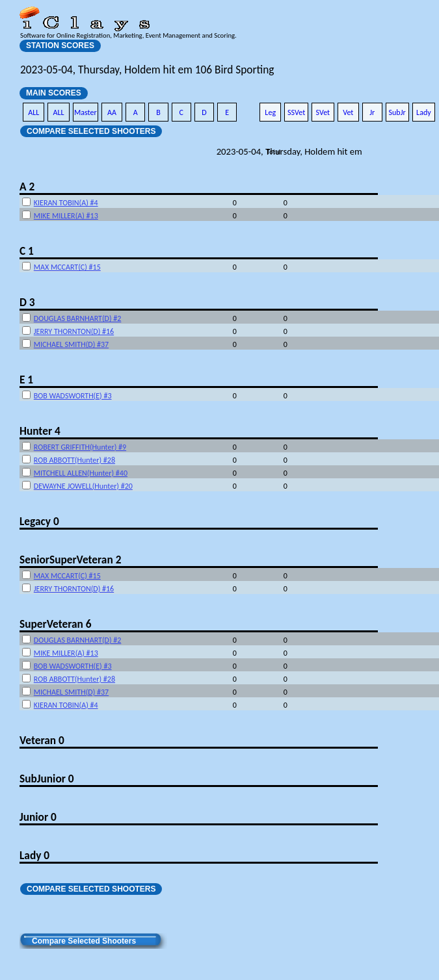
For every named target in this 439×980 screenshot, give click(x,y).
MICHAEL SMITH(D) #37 (71, 344)
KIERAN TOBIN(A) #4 (66, 203)
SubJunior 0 (47, 779)
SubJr (397, 112)
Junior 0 (38, 817)
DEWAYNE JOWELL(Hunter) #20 (83, 486)
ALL (33, 112)
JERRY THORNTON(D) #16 (74, 331)
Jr (372, 112)
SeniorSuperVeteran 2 (70, 560)
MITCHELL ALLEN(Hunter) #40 (81, 473)
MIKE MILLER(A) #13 (66, 216)
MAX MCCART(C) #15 (67, 267)
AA (112, 112)
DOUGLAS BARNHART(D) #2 (78, 318)
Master (86, 112)
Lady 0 (34, 855)
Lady (424, 112)
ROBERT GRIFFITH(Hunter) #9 (80, 447)
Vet (348, 112)
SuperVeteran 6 (55, 624)
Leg (270, 112)
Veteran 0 (42, 740)
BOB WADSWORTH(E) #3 (73, 396)
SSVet (296, 112)
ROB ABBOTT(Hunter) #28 (74, 460)
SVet (323, 112)
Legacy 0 (39, 521)
